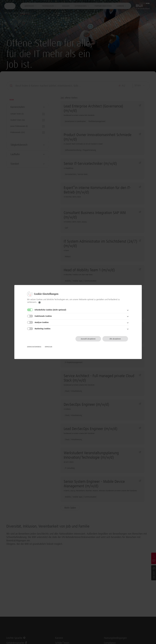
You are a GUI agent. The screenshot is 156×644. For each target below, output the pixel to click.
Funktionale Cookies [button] (43, 316)
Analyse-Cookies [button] (42, 322)
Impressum (48, 347)
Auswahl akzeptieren (88, 339)
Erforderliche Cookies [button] (50, 310)
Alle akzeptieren (115, 339)
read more (40, 303)
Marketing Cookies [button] (43, 329)
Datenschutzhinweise (34, 347)
